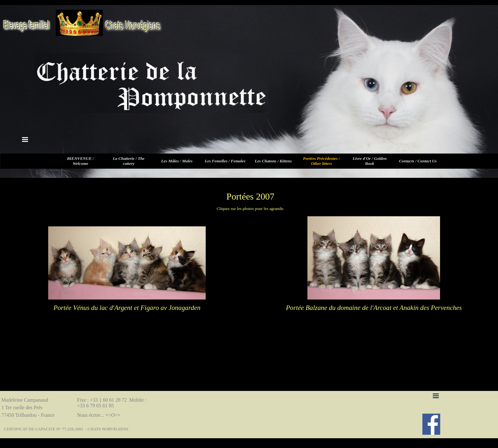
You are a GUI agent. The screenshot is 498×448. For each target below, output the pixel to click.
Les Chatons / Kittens (273, 161)
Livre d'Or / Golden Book (370, 161)
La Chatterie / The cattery (129, 161)
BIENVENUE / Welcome (81, 161)
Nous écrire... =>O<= (99, 415)
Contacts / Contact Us (418, 161)
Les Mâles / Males (177, 161)
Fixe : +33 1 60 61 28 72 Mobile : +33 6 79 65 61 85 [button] (113, 403)
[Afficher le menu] (25, 139)
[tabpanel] (250, 196)
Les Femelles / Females (225, 161)
